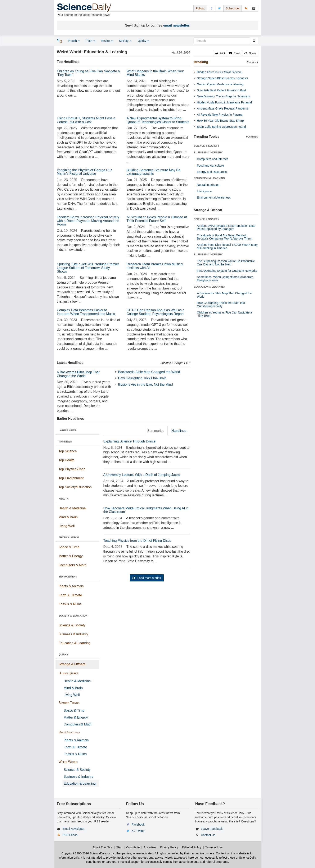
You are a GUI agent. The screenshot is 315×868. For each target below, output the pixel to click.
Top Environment (71, 478)
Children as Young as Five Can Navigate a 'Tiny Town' (224, 314)
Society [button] (125, 41)
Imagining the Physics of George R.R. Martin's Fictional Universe (85, 172)
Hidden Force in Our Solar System (219, 72)
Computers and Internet (212, 159)
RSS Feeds (70, 835)
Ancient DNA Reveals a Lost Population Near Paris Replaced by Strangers (226, 227)
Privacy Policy (169, 847)
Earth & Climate (70, 595)
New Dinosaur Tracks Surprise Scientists (223, 96)
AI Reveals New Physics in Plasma (220, 115)
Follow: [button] (200, 8)
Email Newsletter (73, 829)
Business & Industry (73, 634)
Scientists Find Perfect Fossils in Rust (221, 90)
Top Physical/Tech (72, 469)
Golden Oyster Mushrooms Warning (220, 84)
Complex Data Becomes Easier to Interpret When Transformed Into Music (86, 312)
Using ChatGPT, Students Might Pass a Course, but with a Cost (86, 120)
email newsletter (176, 25)
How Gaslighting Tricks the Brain (142, 378)
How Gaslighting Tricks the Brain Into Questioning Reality (221, 304)
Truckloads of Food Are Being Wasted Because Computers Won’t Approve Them (224, 237)
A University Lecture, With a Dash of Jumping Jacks (142, 475)
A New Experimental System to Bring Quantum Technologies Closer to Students (158, 120)
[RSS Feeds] (246, 8)
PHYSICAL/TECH (69, 538)
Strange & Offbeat (72, 664)
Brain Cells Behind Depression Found (221, 127)
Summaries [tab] (156, 431)
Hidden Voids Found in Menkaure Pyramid (224, 102)
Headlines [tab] (179, 431)
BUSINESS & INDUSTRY (208, 153)
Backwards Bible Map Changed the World (149, 372)
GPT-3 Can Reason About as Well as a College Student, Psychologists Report (156, 312)
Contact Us (208, 835)
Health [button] (74, 41)
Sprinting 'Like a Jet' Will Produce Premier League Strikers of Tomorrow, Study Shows (88, 268)
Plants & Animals (71, 586)
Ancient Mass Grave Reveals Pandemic (223, 108)
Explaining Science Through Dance (130, 441)
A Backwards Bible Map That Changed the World (78, 374)
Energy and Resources (212, 172)
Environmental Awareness (214, 198)
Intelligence (204, 191)
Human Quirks (68, 673)
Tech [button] (91, 41)
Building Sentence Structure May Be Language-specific (154, 172)
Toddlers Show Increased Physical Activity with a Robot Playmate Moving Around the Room (88, 221)
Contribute (133, 847)
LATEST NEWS (67, 431)
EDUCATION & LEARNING (209, 178)
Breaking (201, 62)
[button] (220, 53)
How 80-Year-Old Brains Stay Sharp (220, 121)
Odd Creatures (69, 732)
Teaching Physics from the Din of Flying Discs (137, 541)
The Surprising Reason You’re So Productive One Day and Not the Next (226, 263)
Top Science (68, 451)
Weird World (68, 762)
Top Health (67, 460)
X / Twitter (138, 831)
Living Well (67, 526)
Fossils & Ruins (70, 604)
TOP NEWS (65, 442)
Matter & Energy (71, 556)
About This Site (102, 847)
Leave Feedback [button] (212, 829)
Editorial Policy (192, 847)
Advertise (150, 847)
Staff (119, 847)
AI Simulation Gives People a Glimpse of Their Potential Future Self (157, 219)
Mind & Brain (68, 517)
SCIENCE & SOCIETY (206, 146)
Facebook (138, 825)
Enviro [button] (107, 41)
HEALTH (64, 499)
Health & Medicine (72, 508)
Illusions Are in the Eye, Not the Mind (145, 384)
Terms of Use (214, 847)
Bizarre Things (69, 703)
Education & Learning (75, 643)
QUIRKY (64, 655)
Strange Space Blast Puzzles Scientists (222, 78)
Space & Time (69, 547)
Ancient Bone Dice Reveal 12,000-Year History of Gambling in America (227, 246)
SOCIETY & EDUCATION (73, 616)
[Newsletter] (254, 8)
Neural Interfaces (208, 185)
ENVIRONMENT (68, 577)
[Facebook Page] (211, 8)
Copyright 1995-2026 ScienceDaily (84, 853)
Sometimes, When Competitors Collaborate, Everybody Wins (226, 278)
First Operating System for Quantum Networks (227, 271)
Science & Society (72, 625)
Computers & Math (73, 565)
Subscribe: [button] (233, 8)
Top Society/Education (75, 487)
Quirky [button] (143, 41)
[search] (254, 41)
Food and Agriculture (210, 166)
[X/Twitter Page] (219, 8)
